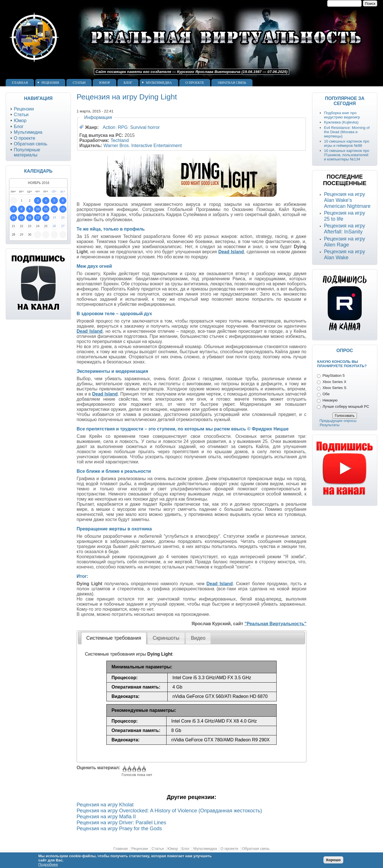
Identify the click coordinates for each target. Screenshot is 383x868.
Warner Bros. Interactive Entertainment (143, 146)
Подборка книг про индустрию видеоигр (342, 115)
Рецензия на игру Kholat (105, 805)
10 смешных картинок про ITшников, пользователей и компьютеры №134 (347, 155)
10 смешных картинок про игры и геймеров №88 (347, 143)
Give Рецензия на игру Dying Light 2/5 (129, 769)
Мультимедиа (159, 83)
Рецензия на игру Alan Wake (345, 255)
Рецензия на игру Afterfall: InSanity (345, 229)
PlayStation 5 (334, 376)
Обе (326, 394)
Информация (98, 117)
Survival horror (145, 127)
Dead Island (231, 252)
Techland (120, 140)
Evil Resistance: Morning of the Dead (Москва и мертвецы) (347, 132)
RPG (123, 127)
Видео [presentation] (198, 638)
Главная (20, 83)
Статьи (79, 83)
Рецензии (50, 83)
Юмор (104, 83)
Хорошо (333, 860)
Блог (128, 83)
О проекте (195, 83)
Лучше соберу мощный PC (346, 406)
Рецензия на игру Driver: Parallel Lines (121, 823)
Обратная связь (232, 83)
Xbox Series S (334, 388)
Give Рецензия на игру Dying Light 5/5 (143, 769)
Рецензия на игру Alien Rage (345, 242)
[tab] (114, 638)
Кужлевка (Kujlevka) (341, 122)
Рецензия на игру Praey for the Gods (119, 829)
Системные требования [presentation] (114, 638)
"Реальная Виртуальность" (275, 624)
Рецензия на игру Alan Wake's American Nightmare (347, 200)
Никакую (330, 400)
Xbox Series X (334, 382)
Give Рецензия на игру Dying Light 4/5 (139, 769)
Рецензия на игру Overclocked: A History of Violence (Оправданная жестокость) (169, 811)
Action (109, 127)
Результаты (330, 425)
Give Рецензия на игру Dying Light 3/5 (134, 769)
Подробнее (48, 864)
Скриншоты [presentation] (166, 638)
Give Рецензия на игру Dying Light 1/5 (124, 769)
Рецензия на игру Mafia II (106, 817)
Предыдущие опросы (338, 421)
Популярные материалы (27, 152)
